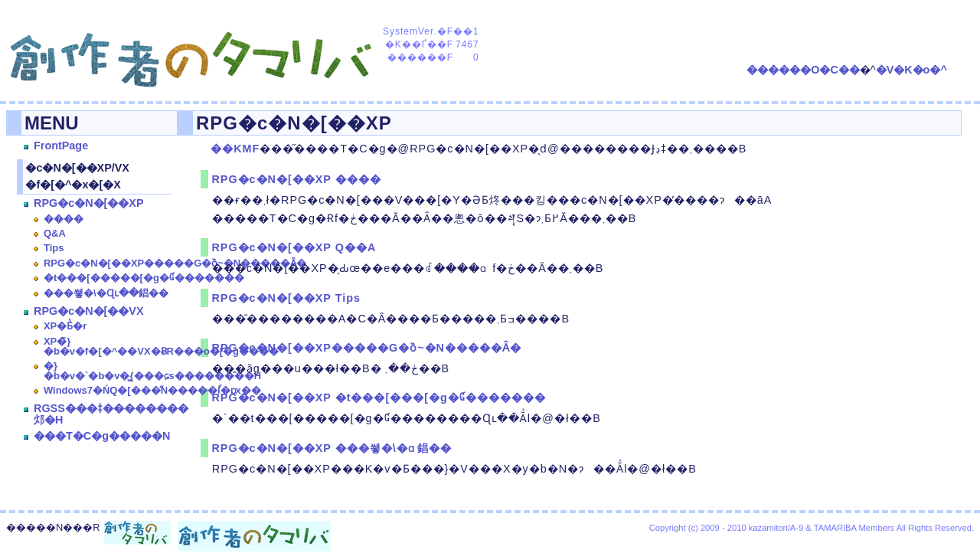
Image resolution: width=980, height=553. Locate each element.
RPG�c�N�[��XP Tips (286, 298)
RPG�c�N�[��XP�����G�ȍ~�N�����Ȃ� (175, 263)
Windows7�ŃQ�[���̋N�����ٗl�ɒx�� (152, 390)
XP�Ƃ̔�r (65, 326)
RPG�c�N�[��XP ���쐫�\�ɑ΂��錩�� (331, 448)
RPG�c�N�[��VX (89, 311)
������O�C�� (803, 70)
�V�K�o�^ (911, 70)
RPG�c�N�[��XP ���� (296, 179)
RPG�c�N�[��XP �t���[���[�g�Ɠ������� (378, 398)
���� (64, 219)
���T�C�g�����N (102, 436)
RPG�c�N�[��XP (89, 203)
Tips (54, 248)
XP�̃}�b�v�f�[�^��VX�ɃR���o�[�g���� (161, 346)
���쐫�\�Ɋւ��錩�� (106, 293)
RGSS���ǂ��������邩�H (111, 414)
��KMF (235, 149)
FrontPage (61, 146)
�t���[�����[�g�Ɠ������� (144, 278)
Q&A (55, 233)
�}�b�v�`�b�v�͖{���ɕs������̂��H (152, 371)
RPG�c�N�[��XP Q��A (294, 247)
